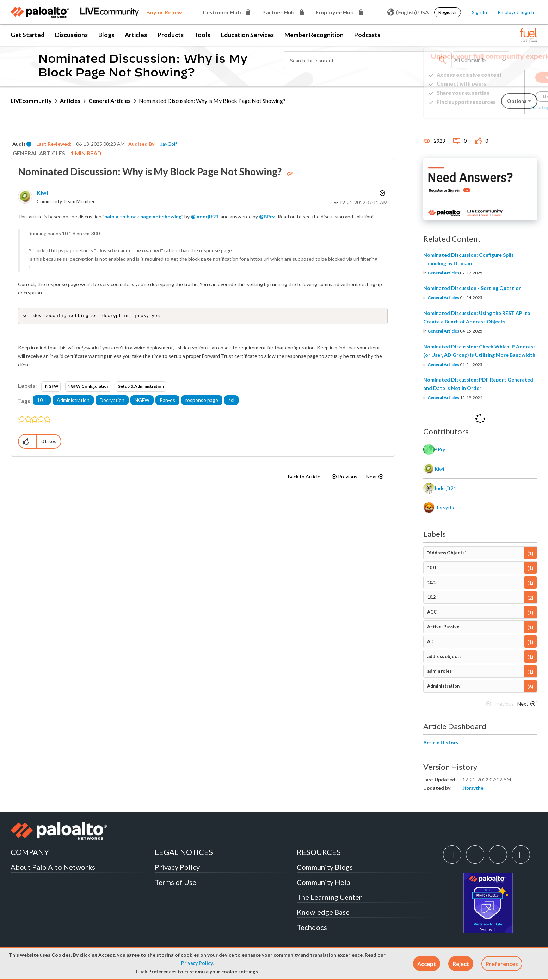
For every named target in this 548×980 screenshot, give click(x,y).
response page (202, 401)
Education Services (247, 35)
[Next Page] (525, 706)
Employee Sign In (517, 12)
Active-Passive (443, 627)
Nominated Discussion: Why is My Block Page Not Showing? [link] (212, 101)
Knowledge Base (323, 912)
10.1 (42, 401)
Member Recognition (314, 35)
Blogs (106, 35)
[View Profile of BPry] (440, 449)
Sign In (479, 12)
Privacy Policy (197, 963)
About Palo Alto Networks (53, 867)
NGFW (52, 387)
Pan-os (167, 401)
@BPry (267, 216)
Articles (136, 35)
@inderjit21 (205, 216)
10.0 (431, 568)
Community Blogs (325, 867)
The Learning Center (329, 897)
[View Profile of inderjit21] (445, 488)
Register (448, 12)
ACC (432, 612)
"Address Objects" (447, 553)
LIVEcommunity (31, 101)
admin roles (439, 671)
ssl (231, 401)
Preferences (502, 964)
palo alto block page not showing (143, 216)
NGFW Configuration (88, 387)
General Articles (110, 101)
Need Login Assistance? (506, 108)
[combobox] (367, 60)
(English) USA (408, 12)
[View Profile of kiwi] (42, 193)
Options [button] (382, 193)
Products (171, 35)
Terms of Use (176, 882)
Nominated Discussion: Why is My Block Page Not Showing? (151, 172)
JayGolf (169, 144)
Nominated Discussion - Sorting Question (472, 288)
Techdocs (312, 927)
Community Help (324, 882)
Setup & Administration (141, 387)
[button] (427, 964)
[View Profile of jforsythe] (445, 508)
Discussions (71, 35)
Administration (73, 401)
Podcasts (367, 35)
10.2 (431, 597)
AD (430, 642)
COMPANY (30, 852)
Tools (202, 35)
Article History (441, 742)
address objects (444, 656)
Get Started (27, 35)
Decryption (112, 401)
